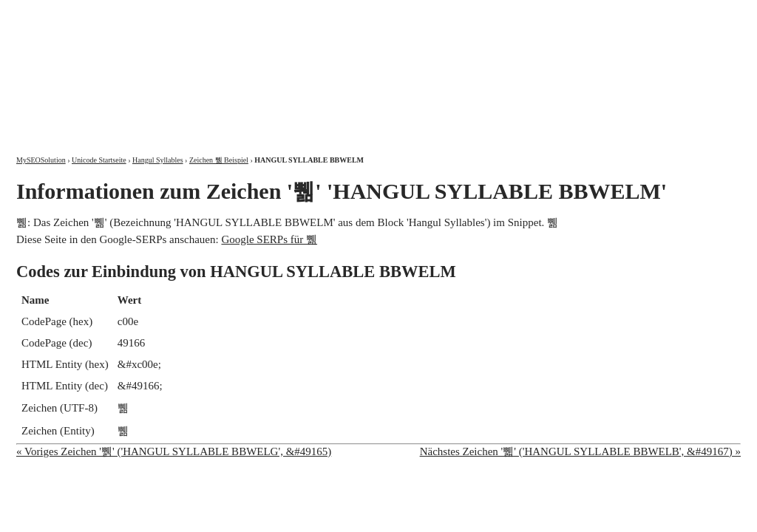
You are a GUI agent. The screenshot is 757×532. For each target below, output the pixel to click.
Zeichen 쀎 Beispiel (219, 160)
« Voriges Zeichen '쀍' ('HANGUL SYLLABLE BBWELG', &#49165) (174, 451)
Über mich (552, 13)
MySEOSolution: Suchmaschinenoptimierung (190, 66)
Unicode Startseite (99, 160)
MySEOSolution (41, 160)
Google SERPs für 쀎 (269, 239)
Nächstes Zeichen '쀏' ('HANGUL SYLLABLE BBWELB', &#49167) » (580, 451)
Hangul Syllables (158, 160)
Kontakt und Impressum (665, 13)
